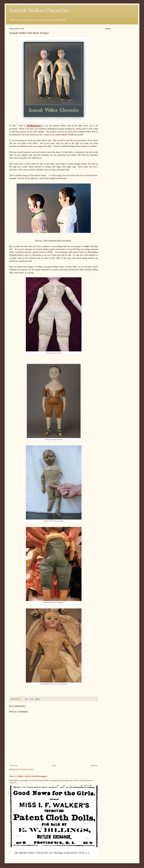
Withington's (34, 125)
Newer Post (14, 766)
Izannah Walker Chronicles (39, 10)
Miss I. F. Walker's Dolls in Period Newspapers (28, 776)
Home (54, 766)
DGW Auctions (57, 353)
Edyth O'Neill (67, 135)
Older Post (94, 766)
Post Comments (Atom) (26, 769)
